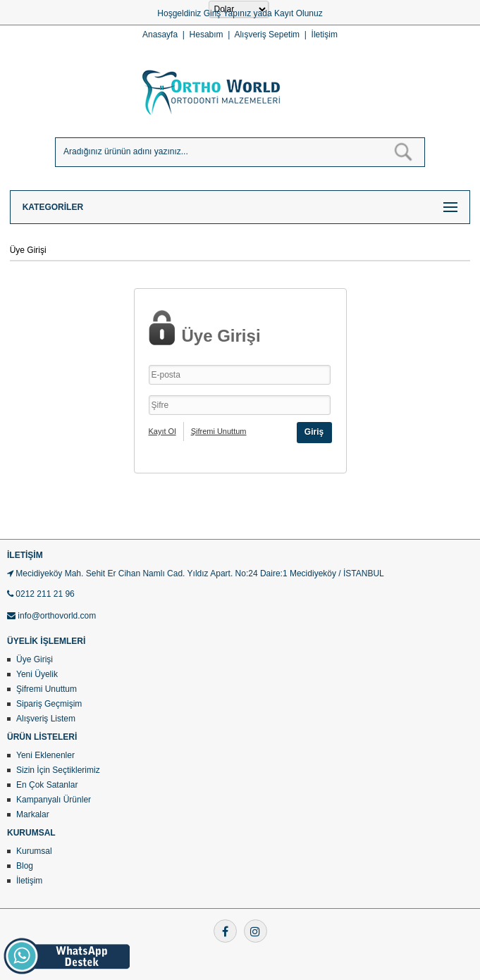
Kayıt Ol (162, 431)
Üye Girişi (35, 659)
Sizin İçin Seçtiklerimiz (58, 770)
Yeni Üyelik (37, 674)
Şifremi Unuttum (219, 431)
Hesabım (207, 35)
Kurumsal (34, 851)
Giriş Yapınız (228, 13)
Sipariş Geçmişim (49, 704)
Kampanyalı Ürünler (54, 800)
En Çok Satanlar (47, 785)
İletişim (325, 35)
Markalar (33, 814)
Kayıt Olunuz (299, 13)
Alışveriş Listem (46, 719)
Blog (25, 866)
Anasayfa (160, 35)
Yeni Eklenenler (45, 755)
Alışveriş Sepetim (267, 35)
